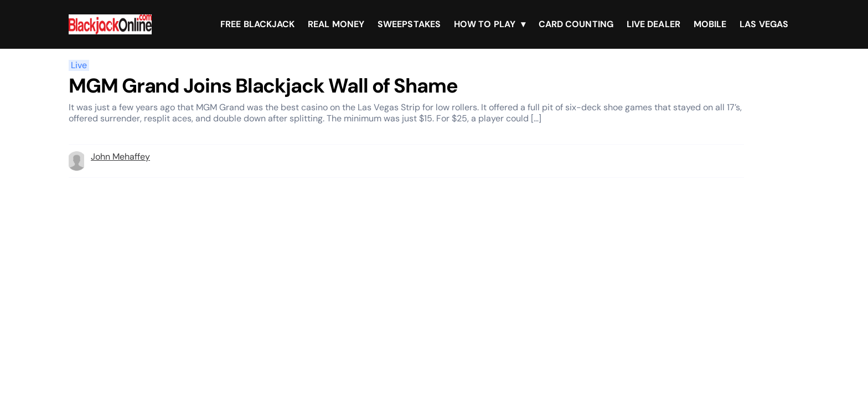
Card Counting (576, 24)
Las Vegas (764, 24)
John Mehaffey (120, 157)
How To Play (485, 24)
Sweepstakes (409, 24)
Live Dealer (653, 24)
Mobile (710, 24)
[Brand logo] (110, 24)
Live (79, 65)
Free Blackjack (257, 24)
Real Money (336, 24)
